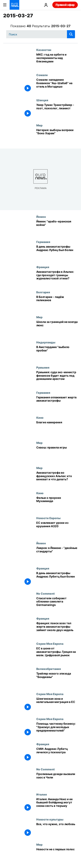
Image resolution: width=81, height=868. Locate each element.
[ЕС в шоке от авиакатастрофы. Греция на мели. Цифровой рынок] (57, 655)
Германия (43, 242)
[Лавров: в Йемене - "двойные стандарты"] (57, 554)
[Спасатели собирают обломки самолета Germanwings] (57, 604)
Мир (39, 125)
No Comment (46, 593)
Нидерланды (46, 342)
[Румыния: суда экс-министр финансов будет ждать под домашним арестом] (57, 378)
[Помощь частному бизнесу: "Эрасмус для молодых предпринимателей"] (57, 730)
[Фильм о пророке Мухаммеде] (57, 504)
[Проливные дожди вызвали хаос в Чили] (57, 780)
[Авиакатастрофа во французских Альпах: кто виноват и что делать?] (57, 479)
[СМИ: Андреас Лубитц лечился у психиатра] (57, 755)
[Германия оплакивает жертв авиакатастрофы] (57, 404)
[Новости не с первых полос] (57, 855)
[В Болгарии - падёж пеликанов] (57, 303)
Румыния (43, 367)
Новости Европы (48, 518)
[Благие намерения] (57, 428)
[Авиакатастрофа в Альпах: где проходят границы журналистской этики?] (57, 278)
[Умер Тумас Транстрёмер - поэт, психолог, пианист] (57, 111)
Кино (40, 417)
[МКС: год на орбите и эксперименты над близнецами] (57, 61)
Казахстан (44, 50)
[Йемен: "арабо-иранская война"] (57, 228)
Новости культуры (50, 819)
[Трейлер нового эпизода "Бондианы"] (57, 680)
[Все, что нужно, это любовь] (57, 830)
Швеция (42, 100)
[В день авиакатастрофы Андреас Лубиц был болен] (57, 253)
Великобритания (49, 669)
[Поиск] (41, 34)
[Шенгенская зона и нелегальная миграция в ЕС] (57, 705)
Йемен (41, 217)
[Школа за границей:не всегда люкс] (57, 328)
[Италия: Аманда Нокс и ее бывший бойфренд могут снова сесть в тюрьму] (57, 805)
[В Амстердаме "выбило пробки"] (57, 353)
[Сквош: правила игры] (57, 454)
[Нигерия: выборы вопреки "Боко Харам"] (57, 136)
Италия (42, 794)
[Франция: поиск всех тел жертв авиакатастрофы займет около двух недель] (57, 629)
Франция (43, 267)
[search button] (71, 34)
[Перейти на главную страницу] (14, 5)
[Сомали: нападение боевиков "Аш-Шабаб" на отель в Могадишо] (57, 86)
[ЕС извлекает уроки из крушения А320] (57, 529)
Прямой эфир (65, 5)
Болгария (43, 292)
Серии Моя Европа (50, 644)
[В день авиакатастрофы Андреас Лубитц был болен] (57, 579)
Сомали (42, 75)
